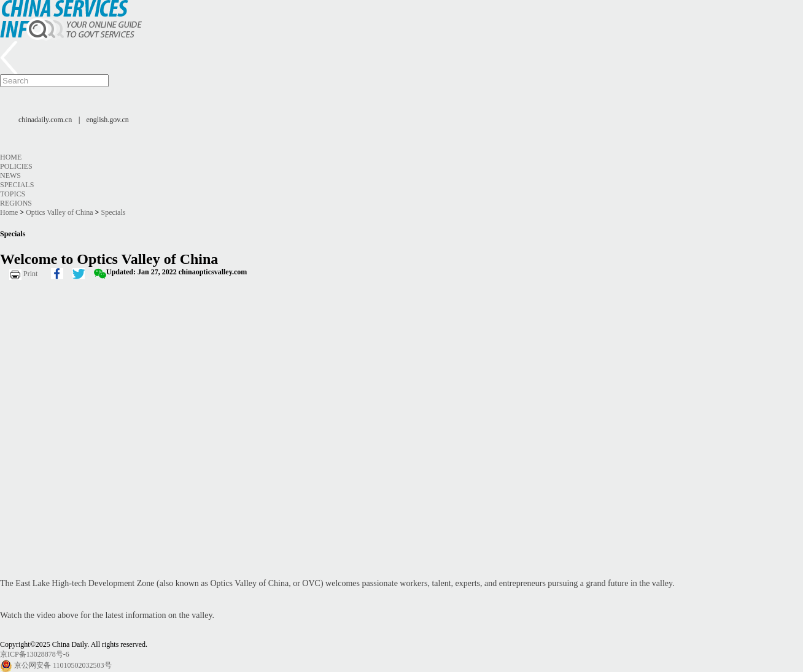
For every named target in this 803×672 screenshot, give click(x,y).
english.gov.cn (108, 120)
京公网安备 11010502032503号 (63, 665)
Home (11, 157)
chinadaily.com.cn (45, 120)
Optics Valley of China (59, 212)
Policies (16, 166)
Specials (17, 185)
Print (30, 274)
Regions (16, 203)
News (10, 176)
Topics (13, 194)
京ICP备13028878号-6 (35, 654)
